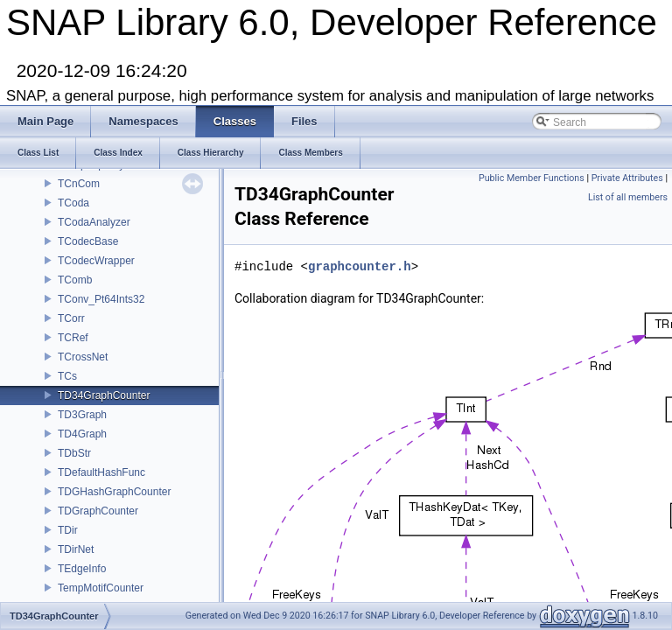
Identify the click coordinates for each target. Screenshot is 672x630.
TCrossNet (83, 357)
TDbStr (74, 453)
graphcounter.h (360, 266)
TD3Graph (82, 415)
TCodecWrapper (96, 261)
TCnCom (79, 184)
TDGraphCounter (98, 511)
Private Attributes (627, 178)
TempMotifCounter (101, 588)
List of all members (628, 197)
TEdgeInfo (82, 569)
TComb (75, 280)
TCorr (71, 318)
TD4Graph (82, 434)
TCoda (73, 203)
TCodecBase (88, 241)
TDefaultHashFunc (101, 472)
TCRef (73, 338)
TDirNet (76, 549)
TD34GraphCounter (104, 395)
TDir (68, 530)
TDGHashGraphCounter (114, 492)
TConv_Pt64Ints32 (101, 299)
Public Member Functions (532, 178)
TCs (67, 376)
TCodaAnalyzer (94, 222)
